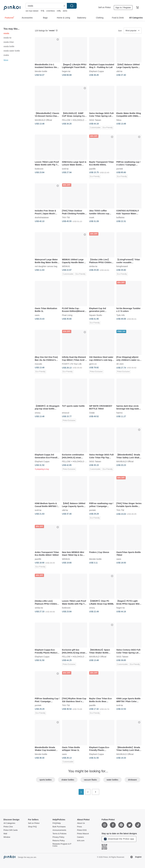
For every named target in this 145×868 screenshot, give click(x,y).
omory (38, 413)
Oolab (92, 413)
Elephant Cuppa (96, 71)
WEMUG (66, 266)
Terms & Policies (59, 834)
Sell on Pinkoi (104, 7)
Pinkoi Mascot (83, 834)
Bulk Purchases (59, 827)
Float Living (67, 315)
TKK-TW (66, 217)
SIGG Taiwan (95, 120)
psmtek (120, 169)
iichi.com (81, 841)
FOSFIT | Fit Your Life (72, 364)
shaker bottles (68, 780)
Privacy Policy (58, 837)
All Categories (9, 823)
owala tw (7, 38)
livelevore (39, 169)
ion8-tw (65, 169)
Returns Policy (59, 841)
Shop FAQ (32, 827)
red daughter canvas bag (46, 266)
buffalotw (120, 217)
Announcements (59, 830)
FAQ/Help (57, 823)
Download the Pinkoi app (119, 839)
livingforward (122, 266)
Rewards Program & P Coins (62, 845)
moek (92, 217)
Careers (80, 837)
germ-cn (93, 364)
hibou (119, 120)
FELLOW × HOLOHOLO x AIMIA (77, 120)
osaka (6, 55)
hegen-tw (66, 71)
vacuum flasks (90, 780)
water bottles (112, 780)
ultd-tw (119, 71)
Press (79, 827)
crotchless (51, 11)
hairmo (120, 413)
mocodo (38, 364)
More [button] (6, 60)
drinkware (132, 780)
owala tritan (9, 42)
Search (72, 6)
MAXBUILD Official (43, 120)
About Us (81, 823)
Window (7, 837)
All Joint (120, 364)
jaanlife (92, 169)
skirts (65, 11)
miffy (59, 11)
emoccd (66, 413)
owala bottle (9, 46)
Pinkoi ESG (82, 830)
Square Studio (96, 315)
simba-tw (93, 266)
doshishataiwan (42, 217)
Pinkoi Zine (8, 827)
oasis (37, 315)
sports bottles (45, 780)
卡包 (42, 11)
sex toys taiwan (32, 11)
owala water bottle (12, 51)
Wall (5, 834)
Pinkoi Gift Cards (11, 830)
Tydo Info (121, 315)
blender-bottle (41, 71)
